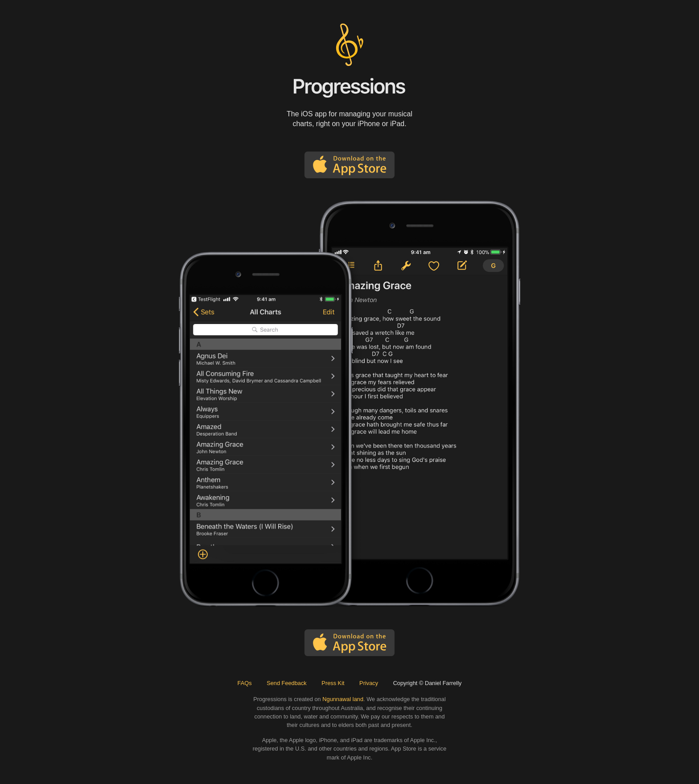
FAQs (245, 683)
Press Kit (333, 683)
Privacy (369, 683)
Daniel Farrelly (443, 683)
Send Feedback (287, 683)
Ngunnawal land (343, 699)
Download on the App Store (349, 165)
